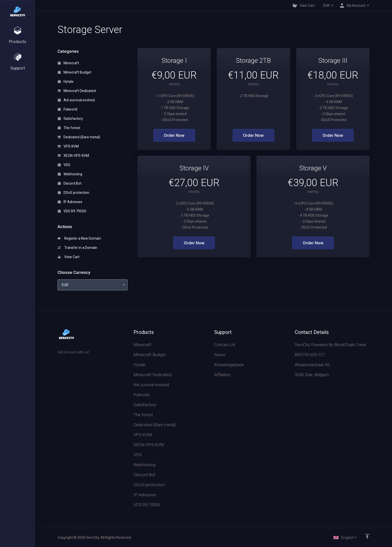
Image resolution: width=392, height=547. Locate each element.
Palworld (67, 109)
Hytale (66, 82)
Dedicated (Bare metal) (79, 137)
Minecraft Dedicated (77, 91)
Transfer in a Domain (77, 248)
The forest (69, 128)
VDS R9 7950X (72, 211)
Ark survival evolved (76, 100)
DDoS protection (73, 193)
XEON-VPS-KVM (73, 156)
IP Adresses (70, 202)
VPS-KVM (68, 146)
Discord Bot (70, 183)
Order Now (174, 135)
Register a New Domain (79, 238)
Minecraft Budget (74, 72)
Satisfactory (70, 119)
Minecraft (68, 63)
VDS (64, 165)
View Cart (69, 257)
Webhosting (70, 174)
